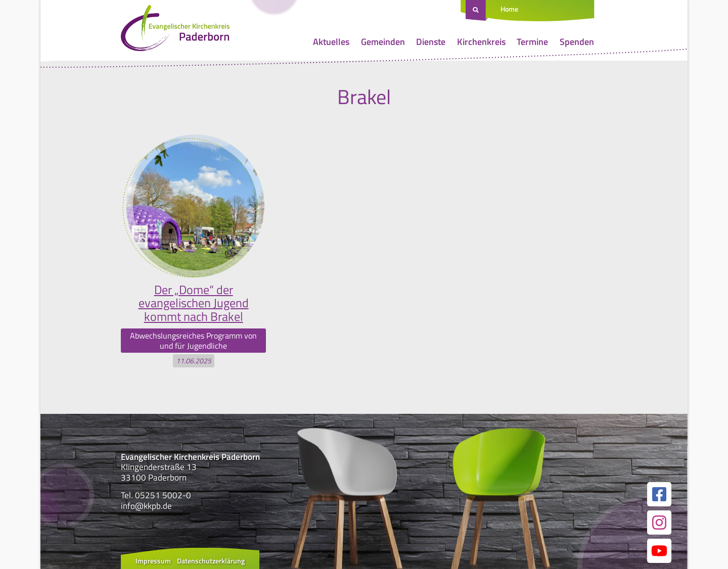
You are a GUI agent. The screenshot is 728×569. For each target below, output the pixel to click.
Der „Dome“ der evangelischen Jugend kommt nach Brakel (194, 303)
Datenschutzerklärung (211, 561)
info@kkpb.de (146, 506)
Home (509, 9)
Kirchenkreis (481, 42)
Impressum (153, 561)
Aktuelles (331, 42)
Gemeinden (383, 42)
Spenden (577, 42)
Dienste (431, 42)
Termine (532, 42)
